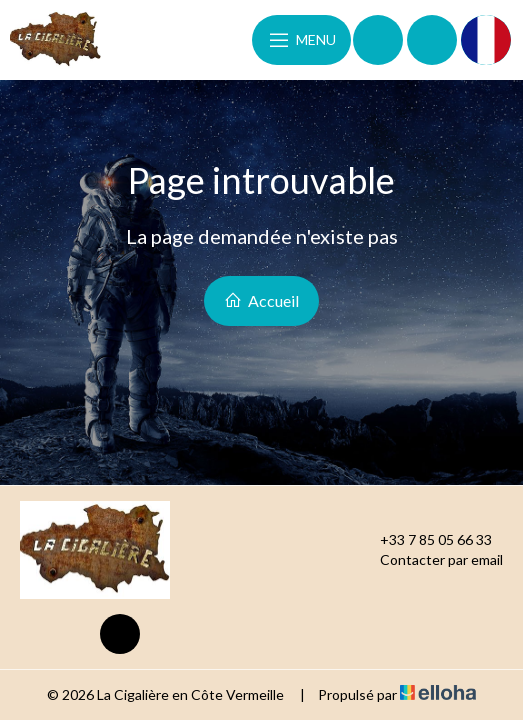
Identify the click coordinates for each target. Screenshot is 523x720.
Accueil (261, 300)
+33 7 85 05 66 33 (424, 540)
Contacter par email (430, 560)
